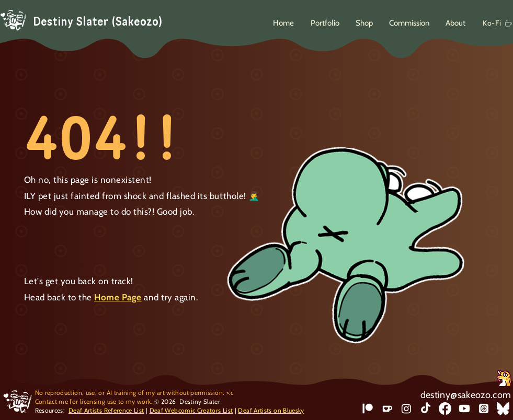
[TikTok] (426, 409)
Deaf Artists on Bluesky (271, 410)
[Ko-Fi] (496, 23)
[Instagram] (406, 409)
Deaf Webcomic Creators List (191, 410)
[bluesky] (503, 409)
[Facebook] (445, 409)
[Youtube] (464, 409)
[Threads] (484, 409)
